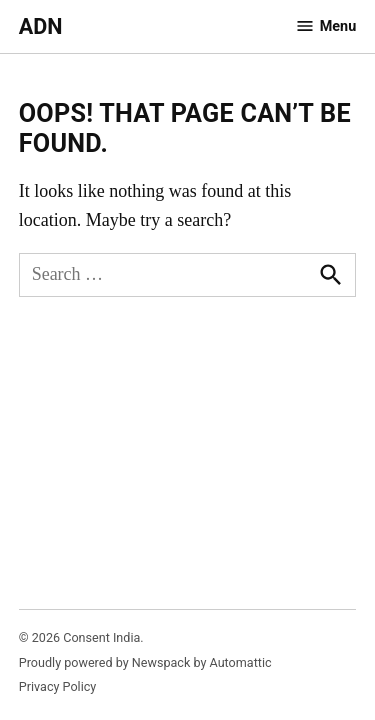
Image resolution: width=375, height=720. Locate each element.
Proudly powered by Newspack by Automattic (145, 662)
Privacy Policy (58, 686)
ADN (41, 26)
